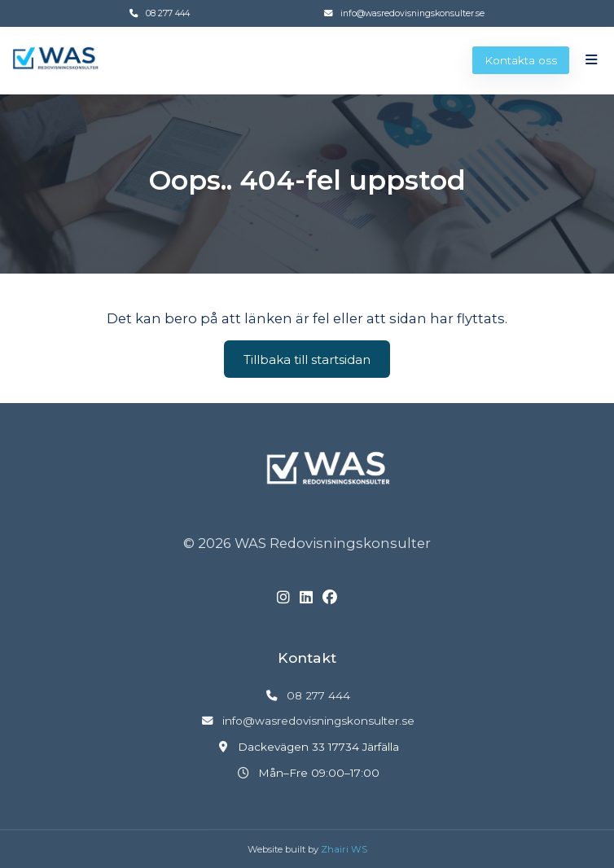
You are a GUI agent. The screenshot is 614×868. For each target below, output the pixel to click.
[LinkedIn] (306, 598)
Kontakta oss (521, 60)
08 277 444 (168, 13)
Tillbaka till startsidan (307, 359)
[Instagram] (283, 598)
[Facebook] (330, 598)
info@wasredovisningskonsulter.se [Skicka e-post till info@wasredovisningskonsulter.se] (412, 13)
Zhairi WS (344, 849)
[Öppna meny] (591, 60)
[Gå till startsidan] (55, 60)
